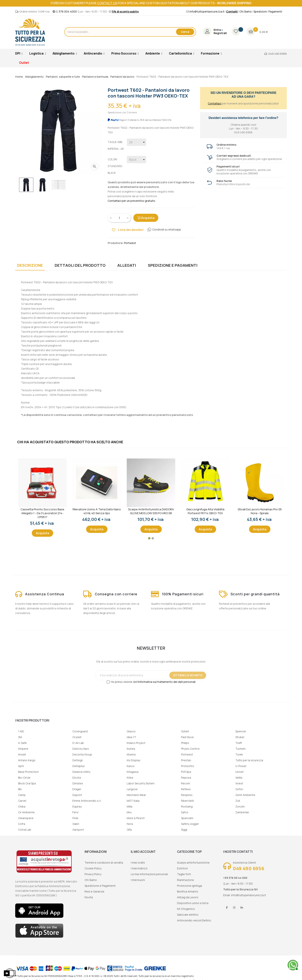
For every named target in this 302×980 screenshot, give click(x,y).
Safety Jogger (190, 824)
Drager (77, 789)
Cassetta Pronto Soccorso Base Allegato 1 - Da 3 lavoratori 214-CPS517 (42, 513)
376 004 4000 (68, 11)
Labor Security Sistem (141, 783)
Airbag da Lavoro (188, 897)
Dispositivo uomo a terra (193, 903)
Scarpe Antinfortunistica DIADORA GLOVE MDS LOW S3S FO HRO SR (151, 511)
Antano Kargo (27, 760)
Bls (20, 789)
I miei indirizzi (139, 868)
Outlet (185, 731)
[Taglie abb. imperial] (137, 142)
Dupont (77, 795)
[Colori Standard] (137, 160)
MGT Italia (133, 801)
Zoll (238, 801)
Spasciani (187, 818)
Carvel (22, 801)
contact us (107, 3)
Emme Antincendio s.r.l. (87, 801)
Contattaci (215, 103)
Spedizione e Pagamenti (100, 886)
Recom (186, 783)
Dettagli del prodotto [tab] (80, 265)
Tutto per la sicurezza (249, 760)
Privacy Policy (93, 874)
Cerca (185, 32)
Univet (240, 772)
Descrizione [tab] (30, 265)
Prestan (186, 760)
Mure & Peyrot (136, 818)
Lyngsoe (132, 789)
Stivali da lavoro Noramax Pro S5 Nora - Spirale (260, 511)
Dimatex (78, 783)
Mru (129, 812)
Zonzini (240, 806)
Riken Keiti (187, 801)
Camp (22, 795)
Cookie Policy (93, 868)
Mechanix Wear (136, 795)
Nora (130, 824)
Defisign (78, 760)
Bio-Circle (24, 778)
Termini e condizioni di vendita (104, 863)
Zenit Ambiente (245, 795)
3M (20, 737)
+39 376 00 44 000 (235, 878)
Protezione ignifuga (190, 886)
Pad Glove (187, 737)
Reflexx (186, 789)
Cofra (22, 824)
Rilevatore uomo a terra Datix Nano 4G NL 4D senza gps (97, 511)
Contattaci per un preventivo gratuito (131, 201)
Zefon (239, 789)
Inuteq (131, 749)
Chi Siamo (246, 11)
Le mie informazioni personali (149, 874)
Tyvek (239, 754)
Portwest (187, 754)
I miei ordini (138, 863)
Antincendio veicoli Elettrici (194, 920)
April (21, 766)
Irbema (131, 754)
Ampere (23, 749)
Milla (130, 806)
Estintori (182, 868)
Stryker (240, 737)
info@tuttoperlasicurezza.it (207, 11)
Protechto (188, 766)
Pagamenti (275, 11)
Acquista (146, 218)
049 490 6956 (278, 54)
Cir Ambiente (26, 812)
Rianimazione (185, 880)
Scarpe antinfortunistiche (193, 863)
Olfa (129, 830)
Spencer (241, 731)
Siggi (184, 830)
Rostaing (187, 806)
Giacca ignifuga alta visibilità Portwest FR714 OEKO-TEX (205, 511)
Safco (185, 812)
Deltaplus (79, 766)
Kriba (130, 778)
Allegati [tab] (127, 265)
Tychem (240, 749)
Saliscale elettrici (188, 915)
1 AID (21, 731)
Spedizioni (260, 11)
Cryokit (77, 737)
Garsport (78, 830)
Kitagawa (133, 772)
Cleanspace (26, 818)
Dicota (77, 778)
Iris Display (133, 760)
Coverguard (80, 731)
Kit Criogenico (186, 909)
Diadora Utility (81, 772)
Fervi (75, 812)
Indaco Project (136, 743)
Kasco (131, 766)
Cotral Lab (25, 830)
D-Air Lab (78, 743)
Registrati (220, 33)
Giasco (131, 731)
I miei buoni (138, 880)
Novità (89, 897)
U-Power (241, 766)
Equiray (77, 806)
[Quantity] (119, 218)
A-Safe (22, 743)
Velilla (239, 778)
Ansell (22, 754)
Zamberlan (242, 812)
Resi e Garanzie (94, 891)
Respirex (187, 795)
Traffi (239, 743)
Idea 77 (131, 737)
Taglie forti (184, 874)
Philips (185, 743)
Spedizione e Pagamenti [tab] (173, 265)
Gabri (76, 824)
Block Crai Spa (27, 783)
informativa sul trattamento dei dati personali (167, 682)
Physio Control (190, 749)
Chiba (22, 806)
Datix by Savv (81, 749)
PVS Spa (186, 772)
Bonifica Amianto (188, 891)
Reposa (186, 778)
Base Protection (28, 772)
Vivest (239, 783)
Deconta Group (82, 754)
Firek (75, 818)
